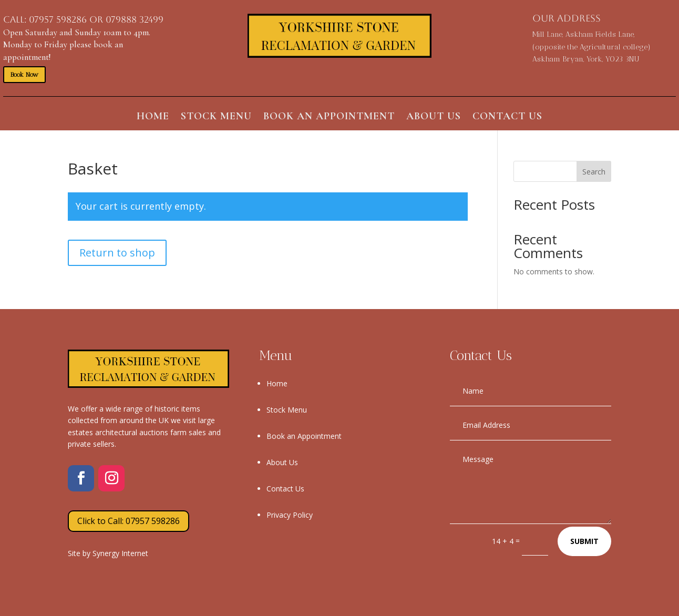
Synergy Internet (120, 553)
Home (153, 117)
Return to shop (117, 253)
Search (594, 172)
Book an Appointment (329, 117)
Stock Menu (216, 117)
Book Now (24, 75)
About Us (434, 117)
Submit (584, 541)
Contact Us (507, 117)
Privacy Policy (290, 515)
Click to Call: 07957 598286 (128, 521)
